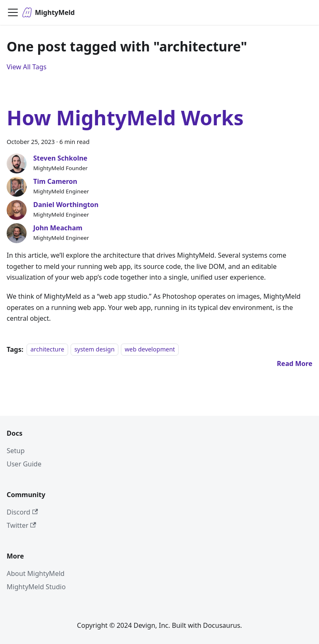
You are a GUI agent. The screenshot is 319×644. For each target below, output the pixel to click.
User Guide (24, 464)
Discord (22, 512)
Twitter (21, 525)
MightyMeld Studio (36, 587)
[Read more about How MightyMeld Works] (295, 363)
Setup (16, 451)
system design (94, 350)
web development (150, 350)
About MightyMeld (36, 573)
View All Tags (27, 67)
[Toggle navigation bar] (13, 12)
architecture (47, 350)
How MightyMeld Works (125, 118)
